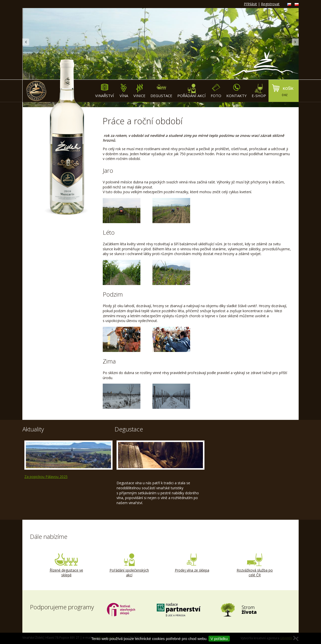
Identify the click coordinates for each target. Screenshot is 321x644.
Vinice (139, 91)
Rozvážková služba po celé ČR (255, 566)
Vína (124, 91)
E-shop (259, 91)
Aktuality (33, 429)
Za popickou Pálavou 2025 (46, 477)
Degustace (161, 91)
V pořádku (219, 639)
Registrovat (270, 4)
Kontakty (236, 91)
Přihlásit (250, 4)
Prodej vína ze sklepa (192, 563)
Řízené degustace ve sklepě (66, 566)
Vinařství (105, 91)
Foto (216, 91)
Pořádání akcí (192, 91)
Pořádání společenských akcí (129, 566)
